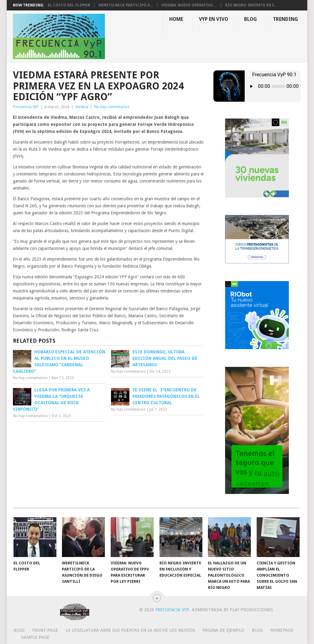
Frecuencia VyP (26, 107)
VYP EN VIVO (214, 19)
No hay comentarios (112, 107)
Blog (251, 19)
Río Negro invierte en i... (251, 5)
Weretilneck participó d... (126, 5)
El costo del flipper (69, 5)
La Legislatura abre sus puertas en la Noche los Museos (130, 630)
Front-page (45, 630)
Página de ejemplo (223, 630)
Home (176, 19)
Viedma (82, 107)
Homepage (282, 630)
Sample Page (35, 637)
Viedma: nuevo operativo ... (189, 5)
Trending (285, 19)
